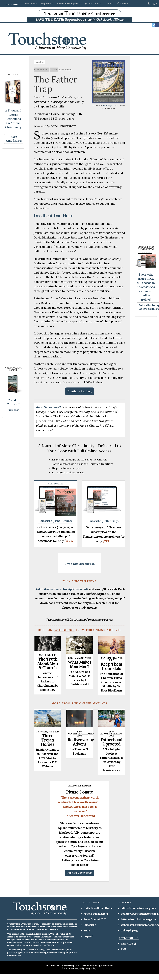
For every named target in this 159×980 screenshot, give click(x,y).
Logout (88, 936)
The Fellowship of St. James (73, 965)
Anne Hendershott (49, 407)
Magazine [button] (47, 4)
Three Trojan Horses (48, 740)
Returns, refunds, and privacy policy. (79, 968)
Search (123, 4)
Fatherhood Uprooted (111, 742)
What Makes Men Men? (80, 664)
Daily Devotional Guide (98, 908)
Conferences (30, 4)
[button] (69, 4)
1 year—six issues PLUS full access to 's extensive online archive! (146, 287)
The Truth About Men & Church (48, 663)
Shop (87, 931)
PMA (124, 949)
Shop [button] (109, 4)
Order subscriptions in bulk (61, 589)
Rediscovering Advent (81, 742)
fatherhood (41, 70)
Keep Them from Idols (111, 666)
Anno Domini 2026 (95, 919)
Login (152, 4)
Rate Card (127, 944)
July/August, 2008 (111, 105)
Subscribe (90, 925)
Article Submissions (96, 914)
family (54, 70)
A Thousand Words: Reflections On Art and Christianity (13, 119)
